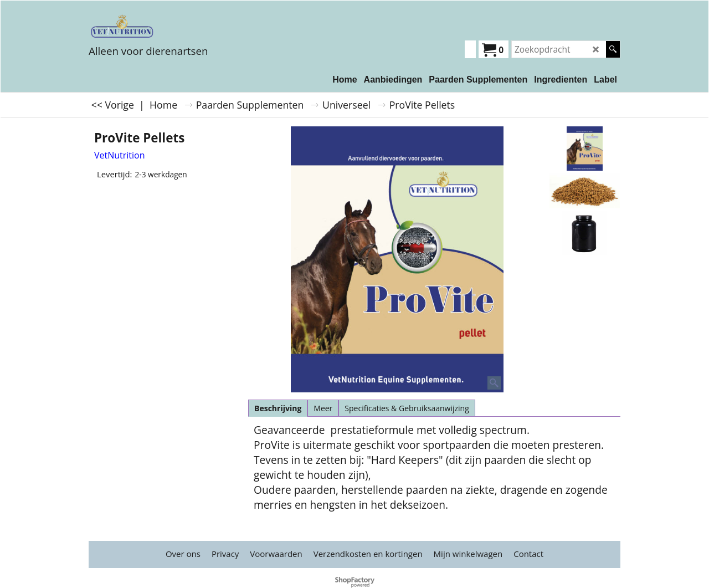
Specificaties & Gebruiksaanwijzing (407, 408)
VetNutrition (120, 155)
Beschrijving (278, 408)
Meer (323, 408)
